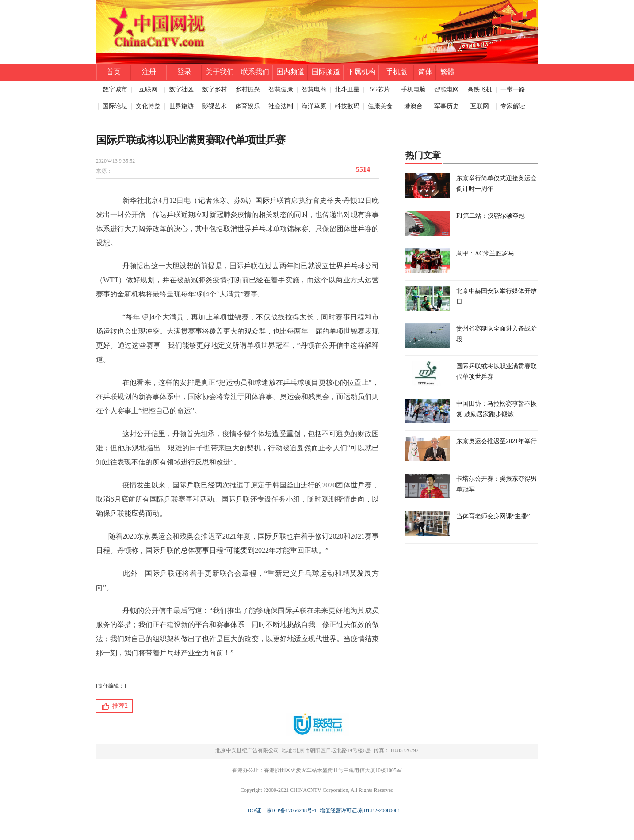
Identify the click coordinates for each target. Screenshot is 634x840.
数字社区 (181, 89)
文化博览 (148, 106)
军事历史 (447, 106)
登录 (184, 72)
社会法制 (281, 106)
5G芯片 (380, 89)
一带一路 (513, 89)
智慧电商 (314, 89)
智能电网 (447, 89)
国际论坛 (115, 106)
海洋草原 (314, 106)
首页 (114, 72)
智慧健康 (281, 89)
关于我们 (220, 72)
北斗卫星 (347, 89)
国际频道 (326, 72)
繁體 (447, 72)
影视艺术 (214, 106)
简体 (425, 72)
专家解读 (513, 106)
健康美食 (380, 106)
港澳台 (413, 106)
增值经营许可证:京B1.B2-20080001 (359, 810)
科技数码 (347, 106)
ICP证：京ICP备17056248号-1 (282, 810)
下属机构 (361, 72)
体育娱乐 (248, 106)
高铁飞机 (480, 89)
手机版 (397, 72)
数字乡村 (214, 89)
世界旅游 (181, 106)
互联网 (148, 89)
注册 (149, 72)
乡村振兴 (248, 89)
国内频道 (290, 72)
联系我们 (255, 72)
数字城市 (115, 89)
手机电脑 (413, 89)
